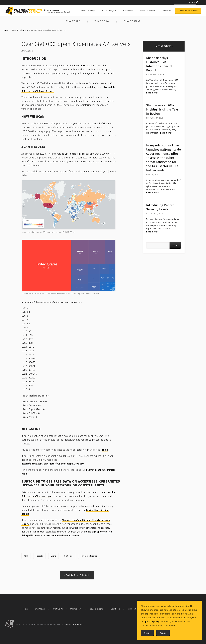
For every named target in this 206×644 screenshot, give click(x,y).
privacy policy (152, 622)
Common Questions (136, 609)
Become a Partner (147, 11)
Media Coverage (88, 11)
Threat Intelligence (89, 556)
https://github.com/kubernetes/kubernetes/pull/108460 (53, 464)
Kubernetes (80, 66)
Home (5, 30)
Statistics (69, 556)
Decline (163, 633)
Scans (54, 556)
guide (105, 450)
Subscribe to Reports (188, 11)
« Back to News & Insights (77, 575)
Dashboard (128, 11)
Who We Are (73, 21)
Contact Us (167, 11)
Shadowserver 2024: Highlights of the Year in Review (162, 109)
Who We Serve (132, 21)
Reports (39, 556)
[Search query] (185, 3)
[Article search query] (158, 245)
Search (175, 245)
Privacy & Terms (75, 625)
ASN (26, 556)
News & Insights (109, 11)
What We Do (102, 21)
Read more (152, 93)
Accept (147, 633)
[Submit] (197, 2)
